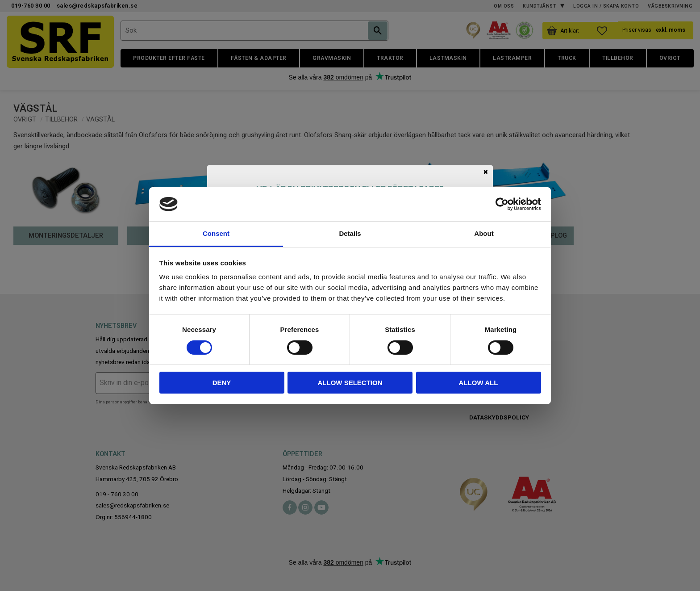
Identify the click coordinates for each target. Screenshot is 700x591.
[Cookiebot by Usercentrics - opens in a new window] (502, 204)
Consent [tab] (216, 233)
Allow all (479, 383)
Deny (222, 383)
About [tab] (484, 233)
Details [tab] (350, 233)
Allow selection (350, 383)
